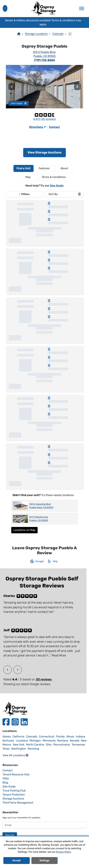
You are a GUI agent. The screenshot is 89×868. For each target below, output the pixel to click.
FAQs (6, 778)
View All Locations (15, 755)
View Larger (19, 103)
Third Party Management (18, 803)
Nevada (75, 741)
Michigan (35, 741)
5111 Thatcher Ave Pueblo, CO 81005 (39, 519)
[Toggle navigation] (82, 8)
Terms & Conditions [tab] (54, 177)
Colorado (58, 34)
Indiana (81, 737)
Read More (59, 655)
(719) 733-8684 (44, 60)
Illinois (70, 737)
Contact (54, 127)
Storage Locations (36, 34)
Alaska (7, 737)
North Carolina (35, 745)
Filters (25, 194)
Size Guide (57, 186)
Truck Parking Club (14, 791)
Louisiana (22, 741)
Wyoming (33, 749)
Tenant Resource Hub (16, 774)
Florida (60, 737)
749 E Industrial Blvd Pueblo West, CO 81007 (41, 506)
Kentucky (8, 741)
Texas (6, 749)
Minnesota (49, 741)
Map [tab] (28, 177)
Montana (63, 741)
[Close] (85, 22)
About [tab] (64, 168)
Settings (45, 861)
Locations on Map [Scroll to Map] (24, 530)
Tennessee (78, 745)
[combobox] (64, 194)
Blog (5, 783)
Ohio (49, 745)
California (18, 737)
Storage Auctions (13, 799)
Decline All (72, 861)
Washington (19, 749)
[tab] (24, 168)
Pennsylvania (62, 745)
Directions (37, 127)
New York (19, 745)
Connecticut (47, 737)
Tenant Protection (14, 795)
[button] (12, 87)
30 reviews (44, 679)
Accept (17, 861)
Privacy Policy (63, 853)
